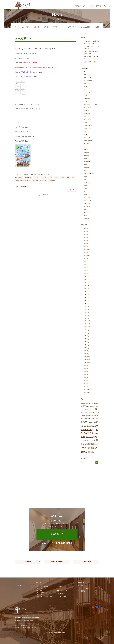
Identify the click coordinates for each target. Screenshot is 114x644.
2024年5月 (87, 306)
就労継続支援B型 (20, 180)
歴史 (59, 585)
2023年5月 (87, 342)
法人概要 (28, 562)
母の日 (86, 188)
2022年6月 (87, 375)
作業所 (56, 177)
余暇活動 (86, 153)
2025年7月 (87, 264)
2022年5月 (87, 378)
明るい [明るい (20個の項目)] (94, 430)
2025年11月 (87, 252)
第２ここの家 (45, 174)
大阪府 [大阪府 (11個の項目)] (89, 426)
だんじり (86, 123)
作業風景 (86, 156)
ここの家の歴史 (86, 562)
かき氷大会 (87, 99)
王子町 (28, 180)
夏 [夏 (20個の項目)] (81, 426)
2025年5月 (87, 270)
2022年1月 (87, 387)
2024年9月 (87, 294)
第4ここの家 (40, 591)
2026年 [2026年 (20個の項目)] (88, 406)
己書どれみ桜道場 (89, 174)
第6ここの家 (87, 203)
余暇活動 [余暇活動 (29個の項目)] (94, 416)
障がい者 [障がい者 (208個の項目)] (85, 448)
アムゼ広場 (87, 84)
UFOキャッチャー (89, 78)
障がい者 (44, 180)
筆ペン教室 (87, 206)
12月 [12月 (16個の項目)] (82, 403)
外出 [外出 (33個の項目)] (84, 426)
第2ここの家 (36, 180)
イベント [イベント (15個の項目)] (85, 413)
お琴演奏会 (87, 93)
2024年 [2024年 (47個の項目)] (96, 403)
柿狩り (86, 177)
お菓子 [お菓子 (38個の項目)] (86, 410)
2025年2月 (87, 279)
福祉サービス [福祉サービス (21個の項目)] (89, 437)
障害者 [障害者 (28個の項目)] (92, 452)
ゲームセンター (88, 108)
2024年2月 (87, 315)
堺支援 (86, 165)
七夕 (85, 150)
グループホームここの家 (90, 105)
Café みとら (23, 174)
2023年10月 (87, 327)
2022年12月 (87, 357)
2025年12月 (87, 249)
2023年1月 (87, 354)
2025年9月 (87, 258)
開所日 (86, 215)
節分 (85, 209)
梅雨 (85, 180)
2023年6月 (87, 339)
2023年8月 (87, 333)
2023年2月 (87, 351)
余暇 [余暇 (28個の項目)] (89, 416)
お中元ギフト (28, 177)
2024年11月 (87, 288)
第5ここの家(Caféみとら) (42, 593)
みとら (50, 177)
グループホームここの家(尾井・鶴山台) (45, 596)
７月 (85, 72)
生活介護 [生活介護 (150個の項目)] (89, 433)
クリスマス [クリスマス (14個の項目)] (90, 413)
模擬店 (86, 185)
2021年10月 (87, 393)
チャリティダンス (89, 126)
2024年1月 (87, 318)
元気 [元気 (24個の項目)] (93, 419)
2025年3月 (87, 276)
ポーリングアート (89, 141)
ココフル (43, 177)
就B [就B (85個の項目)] (93, 426)
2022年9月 (87, 366)
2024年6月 (87, 303)
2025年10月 (87, 255)
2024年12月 (87, 285)
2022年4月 (87, 381)
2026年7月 (87, 228)
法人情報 (60, 587)
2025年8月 (87, 261)
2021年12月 (87, 390)
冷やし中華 (87, 162)
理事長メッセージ (57, 562)
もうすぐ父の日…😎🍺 (90, 62)
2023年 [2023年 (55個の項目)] (91, 403)
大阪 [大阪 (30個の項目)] (86, 426)
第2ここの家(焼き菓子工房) (43, 587)
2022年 (20, 177)
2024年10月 (87, 291)
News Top (46, 195)
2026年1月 (87, 246)
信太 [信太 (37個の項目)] (86, 419)
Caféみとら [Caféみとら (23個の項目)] (93, 406)
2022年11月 (87, 360)
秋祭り (86, 194)
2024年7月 (87, 300)
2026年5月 (87, 234)
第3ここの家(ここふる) (42, 589)
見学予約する (57, 534)
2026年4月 (87, 237)
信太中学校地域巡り (23, 186)
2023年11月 (87, 324)
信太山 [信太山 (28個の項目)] (89, 419)
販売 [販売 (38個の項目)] (93, 444)
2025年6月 (87, 267)
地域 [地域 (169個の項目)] (96, 422)
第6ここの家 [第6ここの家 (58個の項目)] (91, 440)
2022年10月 (87, 363)
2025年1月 (87, 282)
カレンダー (87, 102)
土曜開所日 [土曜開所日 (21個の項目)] (91, 423)
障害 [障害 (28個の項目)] (89, 452)
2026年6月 (87, 231)
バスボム (86, 135)
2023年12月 (87, 321)
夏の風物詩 (87, 167)
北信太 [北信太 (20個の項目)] (96, 419)
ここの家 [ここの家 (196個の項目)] (93, 409)
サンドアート (87, 120)
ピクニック (87, 138)
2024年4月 (87, 309)
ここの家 (36, 177)
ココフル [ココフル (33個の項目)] (95, 413)
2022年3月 (87, 384)
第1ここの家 (87, 197)
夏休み (86, 170)
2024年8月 (87, 297)
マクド (86, 147)
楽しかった (87, 182)
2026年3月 (87, 240)
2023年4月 (87, 345)
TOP (79, 33)
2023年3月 (87, 348)
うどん (86, 90)
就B (73, 177)
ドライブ (86, 132)
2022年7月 (87, 372)
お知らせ (28, 174)
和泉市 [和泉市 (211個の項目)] (84, 422)
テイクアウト (87, 129)
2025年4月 (87, 273)
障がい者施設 (52, 180)
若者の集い (87, 212)
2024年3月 (87, 312)
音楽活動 (86, 218)
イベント (86, 87)
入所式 (86, 159)
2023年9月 (87, 330)
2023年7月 (87, 336)
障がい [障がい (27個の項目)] (96, 444)
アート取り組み (88, 81)
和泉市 (62, 177)
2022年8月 (87, 369)
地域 (68, 177)
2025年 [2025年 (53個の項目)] (83, 406)
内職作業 (72, 190)
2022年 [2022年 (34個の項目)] (85, 403)
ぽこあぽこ (87, 144)
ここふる (40, 174)
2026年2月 (87, 243)
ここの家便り (34, 174)
